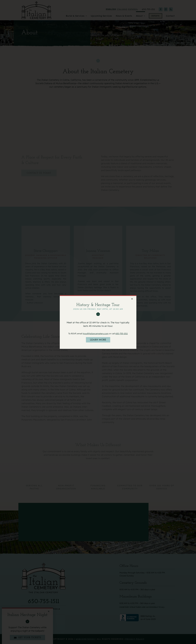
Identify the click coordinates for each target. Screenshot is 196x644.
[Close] (132, 299)
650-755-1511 (122, 334)
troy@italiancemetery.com (96, 334)
